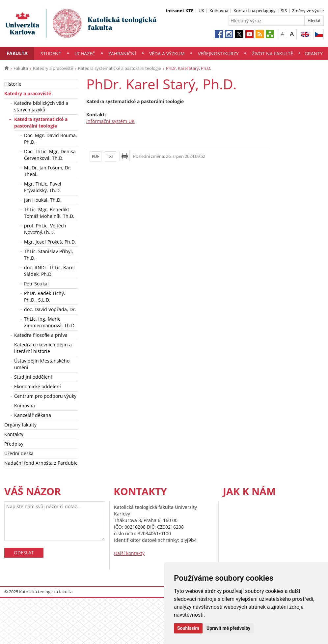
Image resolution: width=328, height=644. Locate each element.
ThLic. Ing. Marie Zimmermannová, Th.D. (50, 322)
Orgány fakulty (20, 425)
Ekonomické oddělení (38, 386)
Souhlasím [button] (188, 628)
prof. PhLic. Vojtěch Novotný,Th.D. (45, 229)
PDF (96, 156)
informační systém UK (110, 121)
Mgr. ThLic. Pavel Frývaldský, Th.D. (43, 187)
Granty (314, 54)
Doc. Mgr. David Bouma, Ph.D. (51, 139)
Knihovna (219, 11)
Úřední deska (19, 453)
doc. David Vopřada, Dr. (50, 309)
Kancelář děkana (33, 415)
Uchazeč (85, 54)
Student (51, 54)
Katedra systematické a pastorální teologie (120, 68)
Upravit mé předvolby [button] (228, 628)
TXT (110, 156)
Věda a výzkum (167, 54)
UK (201, 11)
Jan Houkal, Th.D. (43, 200)
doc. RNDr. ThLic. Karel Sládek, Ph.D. (49, 271)
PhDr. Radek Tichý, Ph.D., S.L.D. (45, 296)
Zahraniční (122, 54)
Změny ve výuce (308, 11)
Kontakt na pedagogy (255, 11)
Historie (13, 84)
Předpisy (14, 444)
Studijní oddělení (33, 377)
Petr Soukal (36, 284)
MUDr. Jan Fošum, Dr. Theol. (48, 171)
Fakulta (17, 53)
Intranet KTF (180, 11)
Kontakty (14, 434)
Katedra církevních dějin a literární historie (43, 348)
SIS (284, 11)
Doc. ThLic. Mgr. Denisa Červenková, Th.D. (50, 155)
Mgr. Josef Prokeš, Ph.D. (50, 242)
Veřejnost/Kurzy (218, 54)
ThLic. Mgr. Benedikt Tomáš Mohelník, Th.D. (49, 213)
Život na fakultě (273, 54)
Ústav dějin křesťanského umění (42, 364)
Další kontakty (129, 553)
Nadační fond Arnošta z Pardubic (41, 463)
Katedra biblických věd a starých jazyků (41, 106)
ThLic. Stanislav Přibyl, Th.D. (49, 255)
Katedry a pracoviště (53, 68)
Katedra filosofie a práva (41, 335)
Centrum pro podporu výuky (45, 396)
